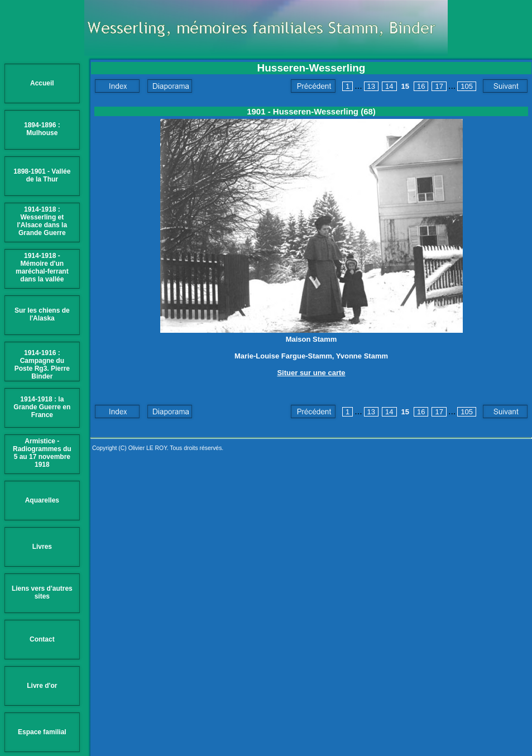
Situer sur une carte (311, 373)
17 (439, 86)
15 (405, 86)
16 (421, 86)
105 (467, 86)
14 (389, 86)
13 (371, 86)
